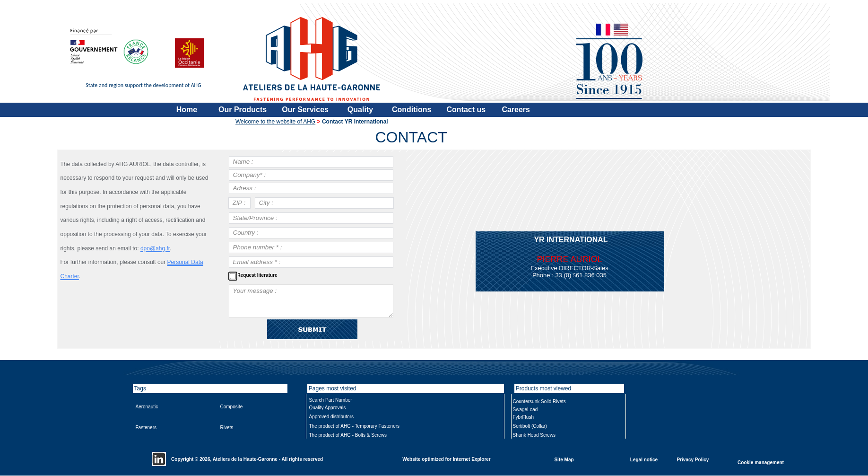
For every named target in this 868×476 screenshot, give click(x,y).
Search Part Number (331, 400)
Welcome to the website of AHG (275, 122)
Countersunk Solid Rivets (539, 401)
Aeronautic (147, 407)
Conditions (412, 110)
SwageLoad (525, 410)
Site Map (564, 459)
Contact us (466, 110)
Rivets (227, 428)
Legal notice (644, 459)
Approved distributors (332, 417)
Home (187, 110)
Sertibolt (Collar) (530, 426)
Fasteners (146, 428)
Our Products (243, 110)
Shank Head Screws (534, 435)
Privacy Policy (693, 459)
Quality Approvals (328, 408)
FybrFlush (523, 417)
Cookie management (761, 462)
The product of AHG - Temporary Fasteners (355, 426)
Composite (232, 407)
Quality (360, 110)
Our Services (305, 110)
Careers (516, 110)
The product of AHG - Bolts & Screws (348, 435)
